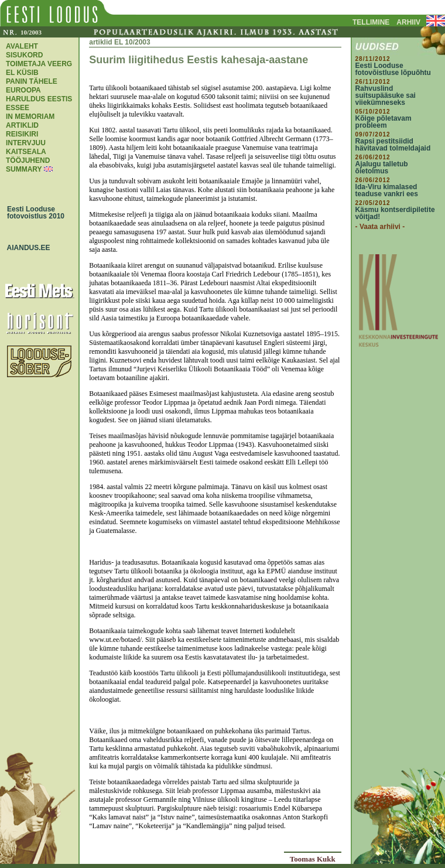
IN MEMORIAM (30, 117)
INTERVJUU (26, 143)
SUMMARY (24, 169)
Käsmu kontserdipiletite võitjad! (395, 213)
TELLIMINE (371, 22)
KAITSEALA (26, 152)
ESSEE (18, 108)
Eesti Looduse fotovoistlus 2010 (33, 213)
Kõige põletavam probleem (384, 122)
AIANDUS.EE (26, 248)
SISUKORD (24, 55)
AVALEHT (22, 46)
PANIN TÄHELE (32, 81)
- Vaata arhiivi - (380, 227)
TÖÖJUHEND (28, 160)
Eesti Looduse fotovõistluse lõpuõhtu (393, 69)
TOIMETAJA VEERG (39, 64)
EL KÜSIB (22, 73)
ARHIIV (408, 22)
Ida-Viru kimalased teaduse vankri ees (387, 190)
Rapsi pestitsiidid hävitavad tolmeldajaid (393, 145)
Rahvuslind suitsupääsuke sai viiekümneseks (386, 95)
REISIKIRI (22, 134)
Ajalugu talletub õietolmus (382, 168)
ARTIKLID (22, 125)
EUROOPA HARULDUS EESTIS (39, 95)
